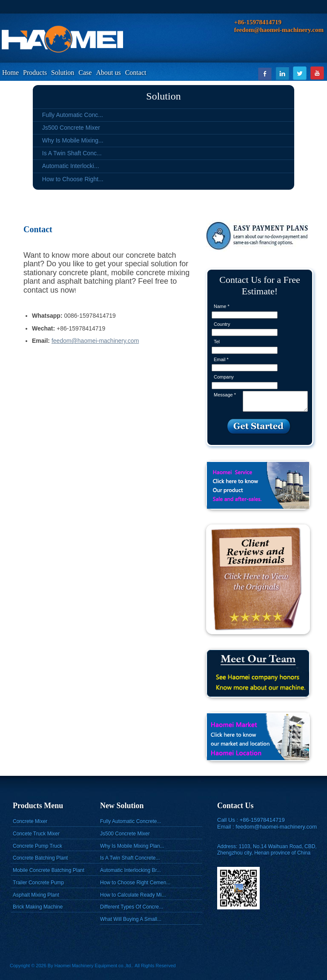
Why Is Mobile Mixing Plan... (132, 846)
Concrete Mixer (30, 821)
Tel (217, 342)
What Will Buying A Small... (131, 919)
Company (224, 377)
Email (221, 359)
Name (222, 306)
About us (108, 73)
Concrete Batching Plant (40, 858)
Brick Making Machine (38, 907)
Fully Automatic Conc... (73, 115)
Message (225, 395)
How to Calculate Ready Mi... (133, 895)
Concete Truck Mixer (36, 834)
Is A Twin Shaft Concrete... (130, 858)
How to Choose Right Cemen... (135, 883)
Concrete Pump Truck (37, 846)
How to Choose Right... (73, 179)
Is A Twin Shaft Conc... (72, 153)
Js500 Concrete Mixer (71, 128)
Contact (136, 73)
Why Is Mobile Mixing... (73, 140)
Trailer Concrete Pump (38, 883)
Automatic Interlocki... (71, 166)
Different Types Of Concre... (132, 907)
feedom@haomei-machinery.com (95, 341)
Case (85, 73)
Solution (63, 73)
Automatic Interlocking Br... (131, 870)
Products (35, 73)
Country (222, 324)
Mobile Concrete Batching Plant (49, 870)
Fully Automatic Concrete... (131, 821)
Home (10, 73)
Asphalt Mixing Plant (36, 895)
